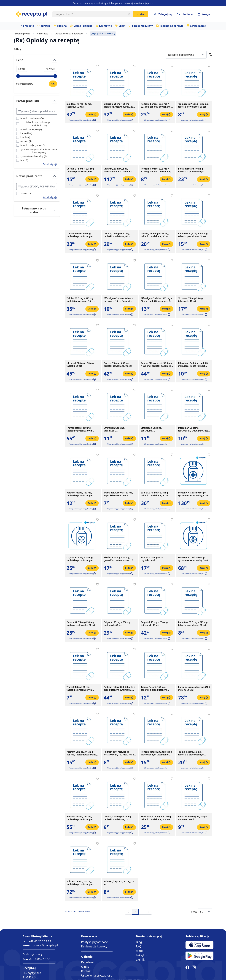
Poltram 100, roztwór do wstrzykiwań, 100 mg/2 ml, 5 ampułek (119, 753)
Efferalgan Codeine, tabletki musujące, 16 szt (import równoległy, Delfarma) (119, 300)
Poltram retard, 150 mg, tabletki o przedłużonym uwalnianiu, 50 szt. (80, 818)
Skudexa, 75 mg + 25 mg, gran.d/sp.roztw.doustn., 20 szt (118, 105)
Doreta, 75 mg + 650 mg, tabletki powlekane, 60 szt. (118, 235)
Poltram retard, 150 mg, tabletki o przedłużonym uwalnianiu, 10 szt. (80, 494)
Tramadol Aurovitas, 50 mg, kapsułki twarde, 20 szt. (118, 494)
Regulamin (88, 962)
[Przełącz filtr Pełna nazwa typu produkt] (37, 210)
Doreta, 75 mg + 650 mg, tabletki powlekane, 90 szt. (118, 365)
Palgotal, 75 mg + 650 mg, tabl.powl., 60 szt (117, 624)
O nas (85, 967)
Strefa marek (198, 26)
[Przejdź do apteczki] (185, 14)
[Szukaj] (129, 14)
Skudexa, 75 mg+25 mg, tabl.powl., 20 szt (79, 105)
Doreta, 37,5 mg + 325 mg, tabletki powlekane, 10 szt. (118, 818)
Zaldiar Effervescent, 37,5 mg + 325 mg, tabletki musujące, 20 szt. (156, 365)
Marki (140, 951)
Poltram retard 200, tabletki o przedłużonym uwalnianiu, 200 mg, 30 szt (120, 688)
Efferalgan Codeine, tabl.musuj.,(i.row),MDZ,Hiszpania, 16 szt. (119, 429)
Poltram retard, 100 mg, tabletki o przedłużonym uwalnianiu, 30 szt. (191, 170)
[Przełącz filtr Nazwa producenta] (37, 177)
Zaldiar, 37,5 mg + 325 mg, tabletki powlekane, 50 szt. (155, 494)
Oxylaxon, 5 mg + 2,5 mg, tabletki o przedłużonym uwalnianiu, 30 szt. (80, 559)
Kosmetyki (106, 26)
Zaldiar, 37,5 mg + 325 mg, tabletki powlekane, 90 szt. (81, 300)
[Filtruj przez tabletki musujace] (29, 129)
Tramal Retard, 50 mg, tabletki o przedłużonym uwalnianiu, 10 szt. (80, 688)
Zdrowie (46, 26)
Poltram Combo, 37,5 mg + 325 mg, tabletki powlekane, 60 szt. (82, 753)
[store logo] (31, 14)
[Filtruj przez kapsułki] (24, 133)
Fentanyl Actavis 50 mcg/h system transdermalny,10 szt (194, 494)
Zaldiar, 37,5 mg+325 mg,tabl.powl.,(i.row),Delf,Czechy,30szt (154, 559)
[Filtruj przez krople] (23, 137)
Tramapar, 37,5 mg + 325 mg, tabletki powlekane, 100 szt (156, 818)
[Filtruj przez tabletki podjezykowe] (31, 145)
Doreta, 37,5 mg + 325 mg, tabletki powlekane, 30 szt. (155, 235)
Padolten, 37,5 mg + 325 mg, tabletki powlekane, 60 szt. (193, 235)
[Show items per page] (205, 912)
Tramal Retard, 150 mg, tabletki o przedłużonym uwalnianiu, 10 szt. (154, 688)
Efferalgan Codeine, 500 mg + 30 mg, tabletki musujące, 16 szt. (157, 300)
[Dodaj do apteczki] (97, 66)
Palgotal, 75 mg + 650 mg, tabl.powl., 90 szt (155, 624)
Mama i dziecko (83, 26)
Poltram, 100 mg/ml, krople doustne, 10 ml (193, 818)
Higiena (62, 26)
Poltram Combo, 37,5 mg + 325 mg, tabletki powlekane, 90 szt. (156, 105)
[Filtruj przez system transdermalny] (31, 156)
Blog (139, 942)
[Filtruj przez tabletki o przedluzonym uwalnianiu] (37, 124)
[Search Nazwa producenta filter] (37, 187)
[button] (94, 120)
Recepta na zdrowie (172, 26)
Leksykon (142, 955)
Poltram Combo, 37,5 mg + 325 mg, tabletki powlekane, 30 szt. (156, 170)
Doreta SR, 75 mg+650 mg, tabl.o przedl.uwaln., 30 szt (81, 624)
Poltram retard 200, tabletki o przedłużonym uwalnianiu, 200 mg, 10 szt (157, 753)
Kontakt (86, 971)
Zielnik (140, 960)
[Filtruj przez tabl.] (22, 160)
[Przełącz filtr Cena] (37, 61)
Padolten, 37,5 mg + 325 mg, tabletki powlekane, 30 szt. (193, 624)
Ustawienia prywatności (97, 975)
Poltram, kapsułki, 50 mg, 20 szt (119, 883)
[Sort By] (186, 55)
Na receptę (27, 26)
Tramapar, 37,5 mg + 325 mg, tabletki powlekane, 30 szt (193, 105)
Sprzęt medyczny (143, 26)
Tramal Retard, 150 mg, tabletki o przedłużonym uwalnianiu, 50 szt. (80, 429)
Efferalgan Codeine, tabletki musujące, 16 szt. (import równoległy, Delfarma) (193, 365)
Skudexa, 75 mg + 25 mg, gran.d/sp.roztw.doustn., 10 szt (118, 559)
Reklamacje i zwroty (94, 946)
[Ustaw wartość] (53, 84)
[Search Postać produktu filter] (37, 111)
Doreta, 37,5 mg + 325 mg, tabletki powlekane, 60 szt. (81, 170)
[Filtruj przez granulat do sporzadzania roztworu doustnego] (37, 151)
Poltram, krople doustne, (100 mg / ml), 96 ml (194, 688)
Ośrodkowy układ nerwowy (69, 34)
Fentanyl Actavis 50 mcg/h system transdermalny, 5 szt (193, 559)
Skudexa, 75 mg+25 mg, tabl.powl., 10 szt (191, 300)
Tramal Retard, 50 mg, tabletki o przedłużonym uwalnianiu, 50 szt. (191, 753)
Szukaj (141, 14)
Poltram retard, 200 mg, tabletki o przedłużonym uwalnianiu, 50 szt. (80, 883)
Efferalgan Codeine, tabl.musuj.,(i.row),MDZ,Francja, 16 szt (155, 429)
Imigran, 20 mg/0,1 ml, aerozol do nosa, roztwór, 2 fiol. (118, 170)
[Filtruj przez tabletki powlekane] (30, 118)
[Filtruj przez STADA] (24, 193)
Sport (122, 26)
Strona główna (23, 34)
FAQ (139, 946)
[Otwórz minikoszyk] (204, 14)
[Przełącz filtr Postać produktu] (37, 102)
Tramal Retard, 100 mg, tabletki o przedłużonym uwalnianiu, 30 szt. (80, 235)
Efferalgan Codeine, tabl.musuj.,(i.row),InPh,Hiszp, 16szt (194, 429)
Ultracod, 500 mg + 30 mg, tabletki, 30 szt (80, 365)
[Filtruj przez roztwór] (24, 141)
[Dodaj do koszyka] (92, 114)
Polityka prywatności (95, 942)
